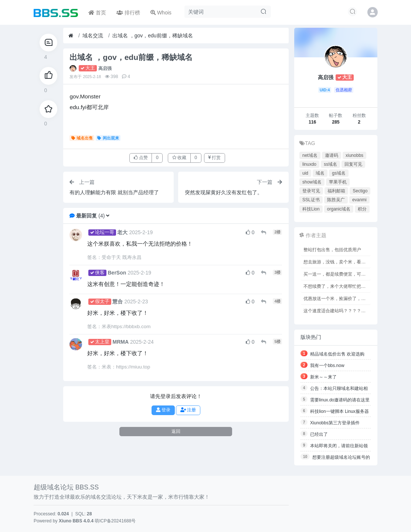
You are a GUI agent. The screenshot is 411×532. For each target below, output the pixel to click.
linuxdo (309, 164)
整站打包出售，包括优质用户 (332, 250)
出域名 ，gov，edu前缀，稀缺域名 (153, 36)
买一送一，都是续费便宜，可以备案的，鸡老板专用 (337, 274)
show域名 (312, 182)
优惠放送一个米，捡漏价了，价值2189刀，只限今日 (337, 299)
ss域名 (330, 164)
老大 (122, 232)
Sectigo (360, 191)
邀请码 (332, 155)
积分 (362, 209)
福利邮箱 (336, 191)
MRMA (120, 342)
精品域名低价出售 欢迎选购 (337, 354)
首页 (97, 13)
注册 (188, 410)
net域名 (310, 155)
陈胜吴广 (336, 200)
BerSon (117, 273)
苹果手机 (338, 182)
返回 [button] (176, 431)
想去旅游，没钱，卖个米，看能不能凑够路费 (337, 262)
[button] (108, 216)
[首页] (71, 36)
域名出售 (82, 138)
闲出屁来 (108, 138)
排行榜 (128, 13)
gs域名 (339, 173)
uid (305, 173)
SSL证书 (311, 200)
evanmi (359, 200)
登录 (163, 410)
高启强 (105, 68)
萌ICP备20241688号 (115, 521)
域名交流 (93, 36)
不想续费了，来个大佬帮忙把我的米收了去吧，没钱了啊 (337, 286)
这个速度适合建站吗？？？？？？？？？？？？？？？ (337, 311)
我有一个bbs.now (327, 366)
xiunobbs (354, 155)
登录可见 (311, 191)
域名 (320, 173)
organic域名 (339, 209)
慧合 (118, 302)
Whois (161, 13)
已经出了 (319, 434)
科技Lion (311, 209)
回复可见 (353, 164)
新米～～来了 (323, 377)
